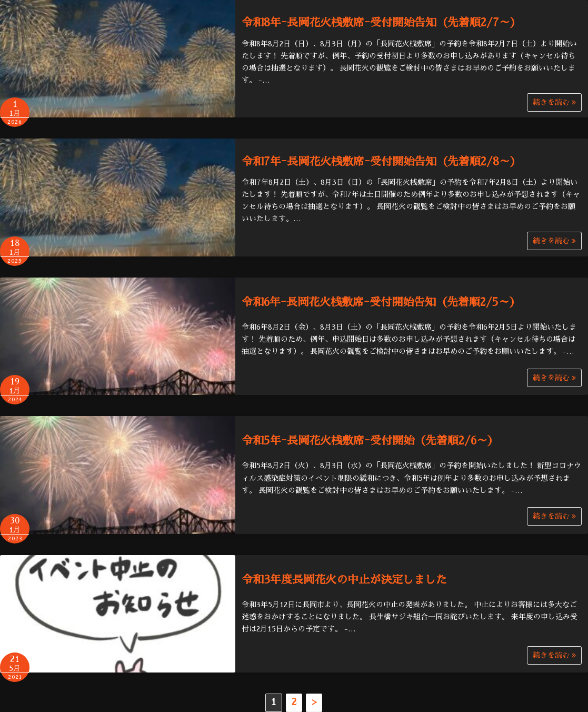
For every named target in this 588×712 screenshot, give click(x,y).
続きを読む (554, 102)
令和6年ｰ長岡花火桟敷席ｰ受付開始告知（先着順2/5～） (381, 302)
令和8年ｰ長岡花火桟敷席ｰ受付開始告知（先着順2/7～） (381, 22)
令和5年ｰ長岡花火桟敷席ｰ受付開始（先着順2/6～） (370, 441)
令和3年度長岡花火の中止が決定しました (344, 580)
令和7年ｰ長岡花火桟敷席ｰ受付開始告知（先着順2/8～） (381, 161)
